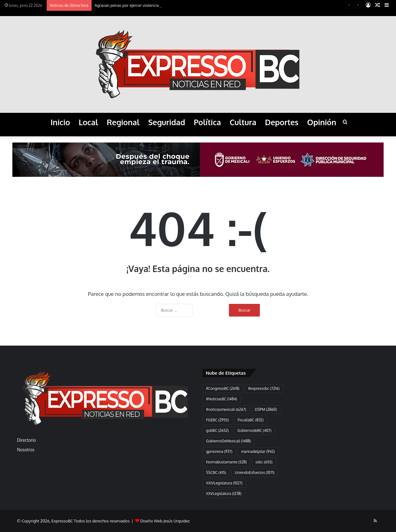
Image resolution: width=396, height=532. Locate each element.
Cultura (243, 122)
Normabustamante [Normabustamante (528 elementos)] (226, 462)
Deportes (282, 122)
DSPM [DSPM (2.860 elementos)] (266, 409)
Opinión (322, 122)
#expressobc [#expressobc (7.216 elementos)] (264, 388)
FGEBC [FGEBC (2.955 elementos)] (217, 420)
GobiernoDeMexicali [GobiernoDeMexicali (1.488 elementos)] (228, 441)
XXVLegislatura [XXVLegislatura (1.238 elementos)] (224, 494)
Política (207, 122)
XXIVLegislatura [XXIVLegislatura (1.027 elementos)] (224, 483)
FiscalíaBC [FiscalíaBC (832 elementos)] (251, 420)
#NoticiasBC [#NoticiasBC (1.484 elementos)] (222, 399)
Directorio (26, 440)
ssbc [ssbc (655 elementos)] (264, 462)
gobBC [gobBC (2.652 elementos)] (217, 430)
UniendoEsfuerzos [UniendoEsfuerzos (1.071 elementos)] (255, 472)
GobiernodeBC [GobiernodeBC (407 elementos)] (254, 430)
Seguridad (167, 122)
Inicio (60, 122)
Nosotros (26, 450)
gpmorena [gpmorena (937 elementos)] (219, 451)
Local (88, 122)
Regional (123, 122)
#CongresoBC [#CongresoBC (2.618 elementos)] (223, 388)
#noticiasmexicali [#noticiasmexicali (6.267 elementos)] (226, 409)
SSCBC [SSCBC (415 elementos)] (216, 472)
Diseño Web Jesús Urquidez (165, 521)
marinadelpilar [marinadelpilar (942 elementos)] (258, 451)
